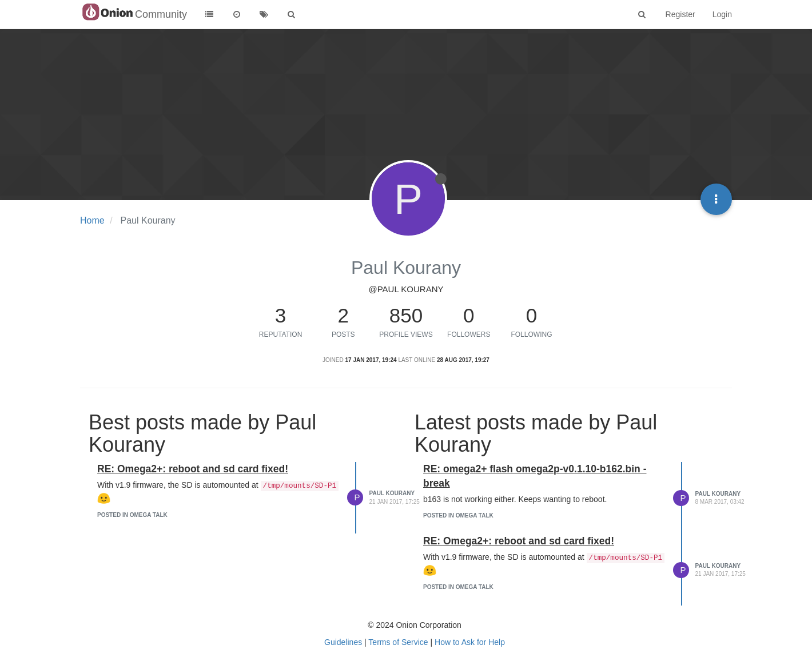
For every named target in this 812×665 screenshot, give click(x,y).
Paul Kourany (392, 493)
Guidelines (343, 642)
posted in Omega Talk (132, 515)
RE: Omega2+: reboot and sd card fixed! (193, 469)
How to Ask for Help (470, 642)
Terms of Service (398, 642)
